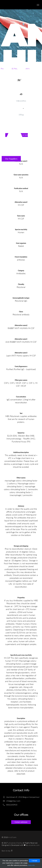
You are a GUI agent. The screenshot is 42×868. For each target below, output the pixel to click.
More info (31, 865)
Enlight (14, 5)
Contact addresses (21, 822)
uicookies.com (34, 845)
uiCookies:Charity (15, 843)
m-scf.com (12, 837)
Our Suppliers (11, 159)
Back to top (7, 851)
